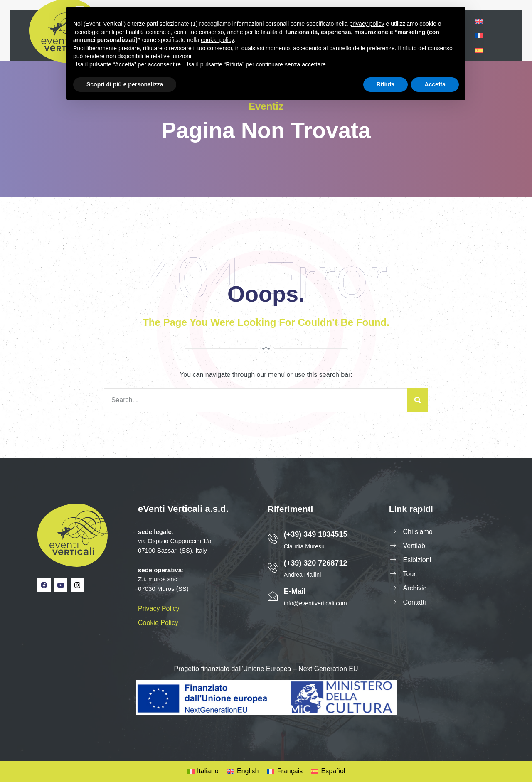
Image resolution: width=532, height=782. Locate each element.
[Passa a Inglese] (479, 21)
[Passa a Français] (285, 772)
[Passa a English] (243, 772)
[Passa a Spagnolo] (479, 50)
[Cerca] (418, 400)
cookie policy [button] (217, 40)
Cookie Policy (158, 623)
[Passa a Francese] (479, 36)
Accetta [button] (435, 84)
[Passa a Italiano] (203, 772)
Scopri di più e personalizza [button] (125, 84)
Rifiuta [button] (386, 84)
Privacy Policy (159, 609)
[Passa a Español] (328, 772)
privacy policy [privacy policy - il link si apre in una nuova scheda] (367, 24)
